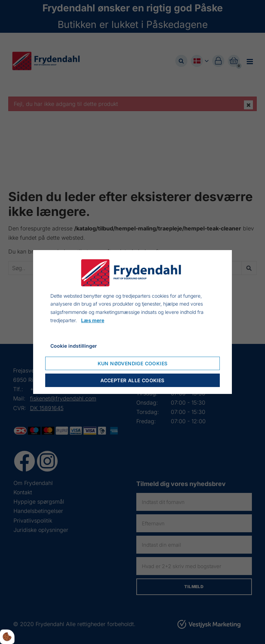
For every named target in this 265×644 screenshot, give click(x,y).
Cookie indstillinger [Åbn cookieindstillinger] (74, 346)
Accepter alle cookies (132, 380)
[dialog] (132, 322)
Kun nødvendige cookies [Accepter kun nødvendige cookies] (133, 363)
